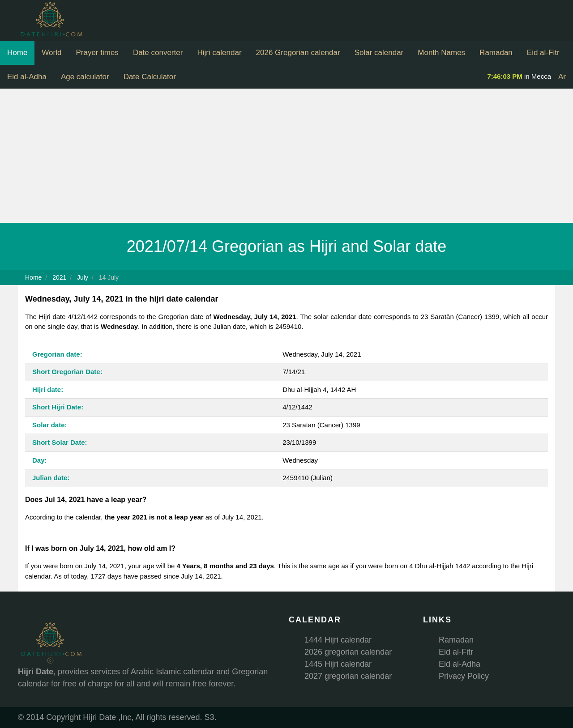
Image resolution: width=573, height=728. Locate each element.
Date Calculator (150, 77)
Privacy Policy (464, 676)
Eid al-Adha (27, 77)
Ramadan (496, 53)
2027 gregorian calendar (348, 676)
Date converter (158, 53)
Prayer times (97, 53)
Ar (562, 77)
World (51, 53)
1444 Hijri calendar (338, 640)
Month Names (441, 53)
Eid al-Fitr (543, 53)
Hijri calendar (219, 53)
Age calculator (85, 77)
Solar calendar (379, 53)
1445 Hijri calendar (338, 664)
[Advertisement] (286, 156)
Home (17, 53)
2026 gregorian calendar (348, 652)
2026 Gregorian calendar (298, 53)
